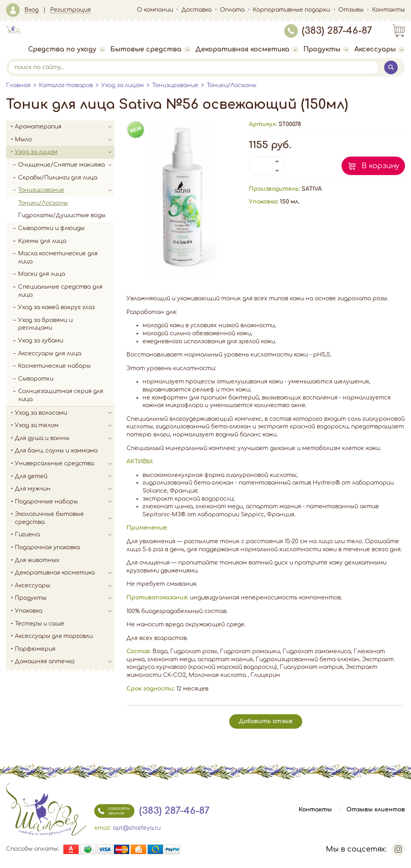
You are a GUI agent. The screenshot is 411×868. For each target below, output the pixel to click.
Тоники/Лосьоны (232, 85)
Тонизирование (175, 85)
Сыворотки (36, 379)
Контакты (389, 10)
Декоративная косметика (247, 49)
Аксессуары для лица (50, 354)
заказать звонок (112, 811)
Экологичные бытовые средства (65, 518)
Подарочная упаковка (47, 547)
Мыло (65, 140)
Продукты (327, 49)
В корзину (380, 166)
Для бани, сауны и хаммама (56, 451)
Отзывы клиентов (376, 810)
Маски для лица (42, 274)
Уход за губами (41, 341)
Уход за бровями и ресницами (45, 324)
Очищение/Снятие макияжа (66, 165)
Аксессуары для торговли (54, 636)
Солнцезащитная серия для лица (61, 395)
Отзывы (351, 10)
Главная (18, 85)
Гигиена (65, 535)
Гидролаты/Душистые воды (62, 215)
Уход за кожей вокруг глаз (56, 307)
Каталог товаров (66, 85)
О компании (155, 10)
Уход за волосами (65, 413)
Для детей (65, 477)
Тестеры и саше (40, 624)
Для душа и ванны (65, 438)
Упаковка (65, 611)
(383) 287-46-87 (328, 31)
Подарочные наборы (65, 502)
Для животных (37, 560)
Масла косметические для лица (58, 258)
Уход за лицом (122, 85)
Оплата (232, 10)
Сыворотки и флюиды (51, 228)
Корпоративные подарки (291, 10)
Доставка (196, 10)
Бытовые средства (151, 49)
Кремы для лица (42, 241)
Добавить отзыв (266, 721)
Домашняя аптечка (65, 662)
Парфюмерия (35, 649)
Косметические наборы (54, 366)
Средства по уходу (67, 49)
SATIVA (312, 189)
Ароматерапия (65, 127)
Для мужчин (65, 489)
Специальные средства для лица (60, 291)
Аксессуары (380, 49)
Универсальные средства (65, 464)
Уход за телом (65, 426)
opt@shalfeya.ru (137, 828)
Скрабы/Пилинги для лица (58, 178)
